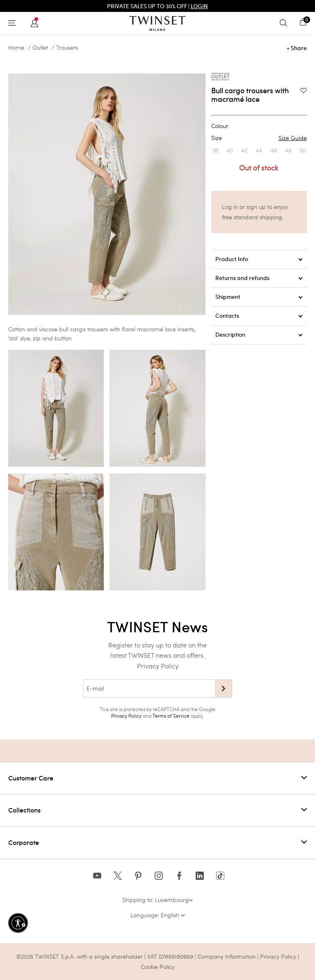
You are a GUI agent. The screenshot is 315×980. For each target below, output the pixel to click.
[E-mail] (149, 689)
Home (16, 48)
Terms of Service (171, 716)
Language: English (158, 915)
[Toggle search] (285, 23)
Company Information (227, 956)
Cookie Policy (158, 967)
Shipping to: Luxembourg (157, 900)
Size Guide (293, 138)
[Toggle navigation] (14, 23)
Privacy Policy (158, 666)
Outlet (40, 48)
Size (259, 138)
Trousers (67, 48)
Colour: (220, 126)
